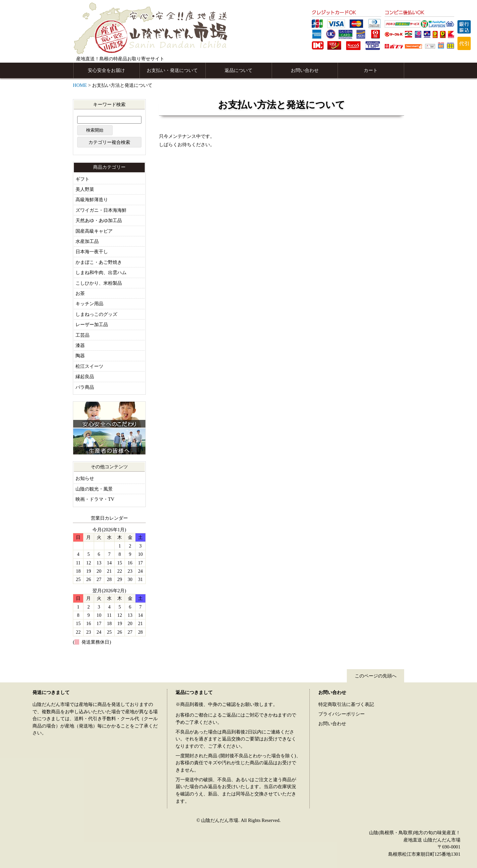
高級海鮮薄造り (92, 200)
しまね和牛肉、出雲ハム (101, 272)
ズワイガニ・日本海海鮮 (101, 210)
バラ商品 (85, 387)
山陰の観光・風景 (94, 489)
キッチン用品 (89, 304)
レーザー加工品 (92, 324)
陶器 (80, 356)
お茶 (80, 293)
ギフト (82, 179)
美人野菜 (85, 189)
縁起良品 (85, 376)
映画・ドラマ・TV (95, 499)
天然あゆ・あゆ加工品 (99, 220)
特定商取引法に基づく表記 (346, 704)
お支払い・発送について (172, 70)
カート (371, 70)
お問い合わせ (305, 70)
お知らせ (85, 478)
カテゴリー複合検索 (109, 142)
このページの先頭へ (376, 676)
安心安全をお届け (106, 70)
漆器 (80, 345)
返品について (238, 70)
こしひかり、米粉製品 (99, 283)
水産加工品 (87, 241)
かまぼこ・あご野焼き (99, 262)
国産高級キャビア (94, 231)
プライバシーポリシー (342, 714)
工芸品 (82, 335)
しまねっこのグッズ (96, 314)
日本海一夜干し (92, 252)
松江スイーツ (89, 366)
